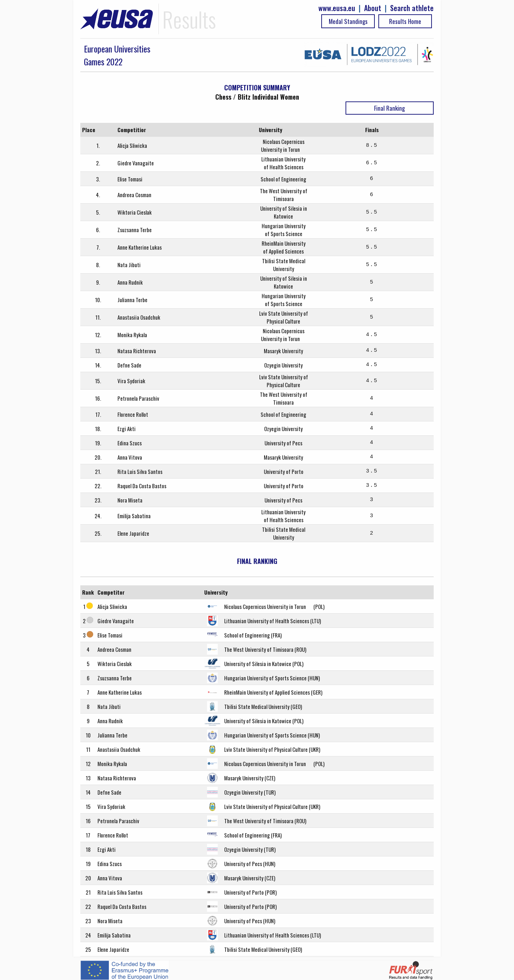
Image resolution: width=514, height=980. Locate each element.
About (373, 8)
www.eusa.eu (337, 8)
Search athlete (412, 8)
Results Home (405, 21)
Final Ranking (389, 108)
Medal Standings (348, 21)
